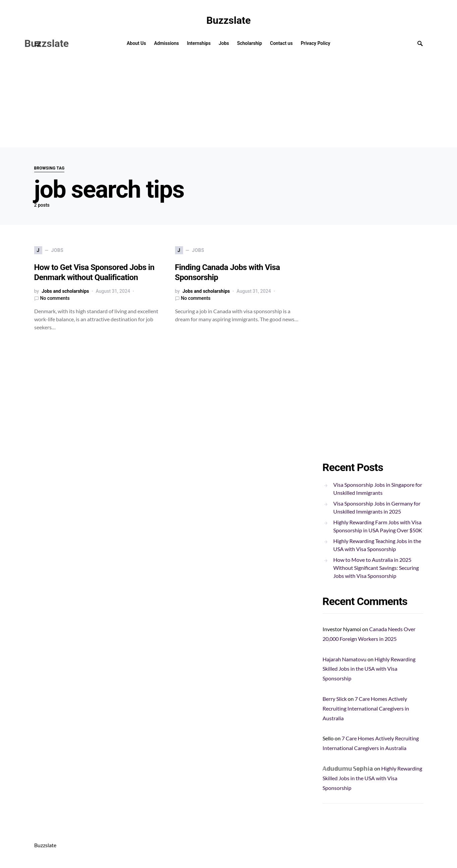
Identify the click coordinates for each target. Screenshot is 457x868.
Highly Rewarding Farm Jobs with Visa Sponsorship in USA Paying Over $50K (378, 526)
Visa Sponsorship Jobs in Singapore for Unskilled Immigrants (378, 489)
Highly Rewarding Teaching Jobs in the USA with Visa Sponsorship (377, 545)
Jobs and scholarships (65, 291)
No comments (55, 298)
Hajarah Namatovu (345, 659)
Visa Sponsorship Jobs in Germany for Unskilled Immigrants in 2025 (377, 507)
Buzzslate (228, 20)
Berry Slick (335, 699)
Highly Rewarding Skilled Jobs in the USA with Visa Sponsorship (369, 669)
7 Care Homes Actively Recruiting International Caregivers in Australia (366, 708)
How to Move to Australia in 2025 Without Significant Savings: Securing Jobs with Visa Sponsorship (376, 568)
